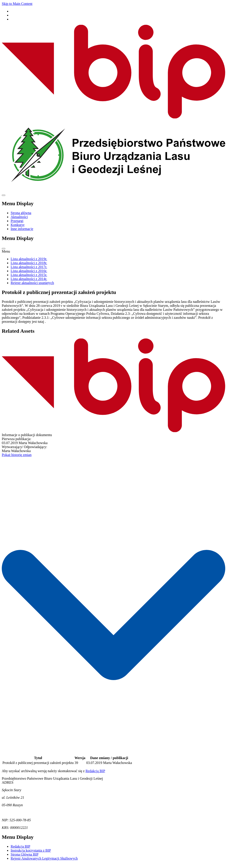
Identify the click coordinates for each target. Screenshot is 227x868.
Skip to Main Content (17, 4)
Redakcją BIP (95, 775)
